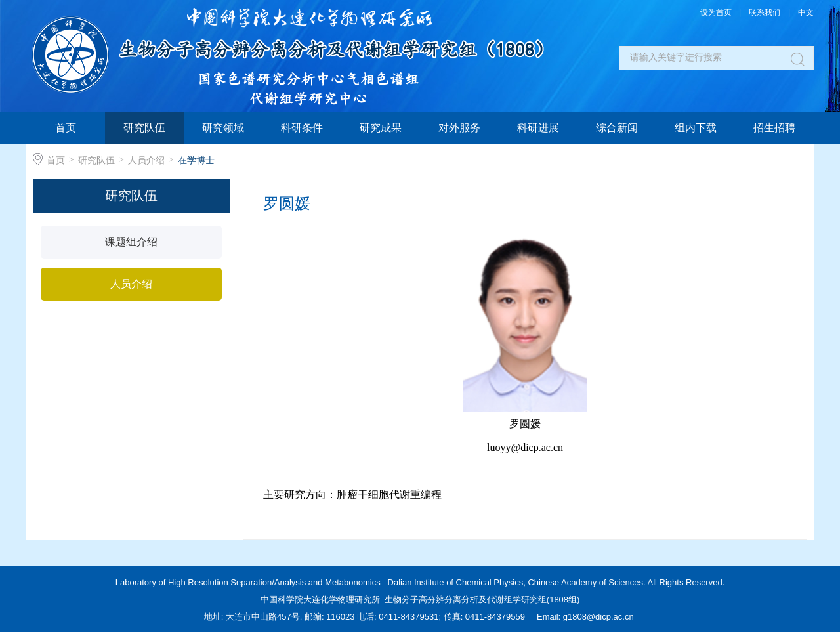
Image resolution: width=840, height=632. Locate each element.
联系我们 (765, 12)
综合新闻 (617, 128)
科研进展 (538, 128)
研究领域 (223, 128)
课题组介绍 (131, 242)
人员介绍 (146, 160)
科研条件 (302, 128)
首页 (66, 128)
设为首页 (716, 12)
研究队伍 (144, 128)
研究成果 (381, 128)
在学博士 (196, 160)
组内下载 (696, 128)
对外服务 (459, 128)
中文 (806, 12)
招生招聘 (774, 128)
